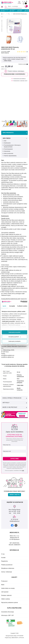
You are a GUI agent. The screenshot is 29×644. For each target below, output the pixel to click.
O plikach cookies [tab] (22, 306)
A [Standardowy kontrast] (24, 3)
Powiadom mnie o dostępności (15, 74)
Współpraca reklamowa (8, 568)
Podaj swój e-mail (7, 451)
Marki (3, 585)
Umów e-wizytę (14, 495)
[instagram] (16, 525)
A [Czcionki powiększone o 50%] (25, 2)
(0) (27, 52)
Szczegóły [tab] (12, 306)
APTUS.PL (22, 638)
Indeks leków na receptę (8, 588)
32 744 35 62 (14, 519)
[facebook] (12, 525)
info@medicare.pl (14, 521)
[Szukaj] (6, 7)
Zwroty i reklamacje (7, 572)
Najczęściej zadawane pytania (10, 603)
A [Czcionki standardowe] (23, 2)
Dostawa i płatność (6, 595)
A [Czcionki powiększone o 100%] (27, 1)
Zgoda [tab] (4, 306)
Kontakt (3, 558)
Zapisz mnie (15, 459)
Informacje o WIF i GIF (7, 615)
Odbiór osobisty (6, 599)
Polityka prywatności (7, 565)
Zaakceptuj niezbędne (15, 341)
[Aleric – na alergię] (13, 7)
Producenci (4, 581)
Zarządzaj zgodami (15, 337)
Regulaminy (4, 561)
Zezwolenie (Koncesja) (8, 612)
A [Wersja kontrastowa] (26, 3)
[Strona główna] (2, 14)
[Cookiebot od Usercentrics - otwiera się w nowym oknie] (21, 302)
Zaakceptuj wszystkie (14, 332)
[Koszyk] (26, 7)
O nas (3, 554)
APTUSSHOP (20, 636)
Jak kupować (5, 592)
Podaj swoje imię (7, 445)
